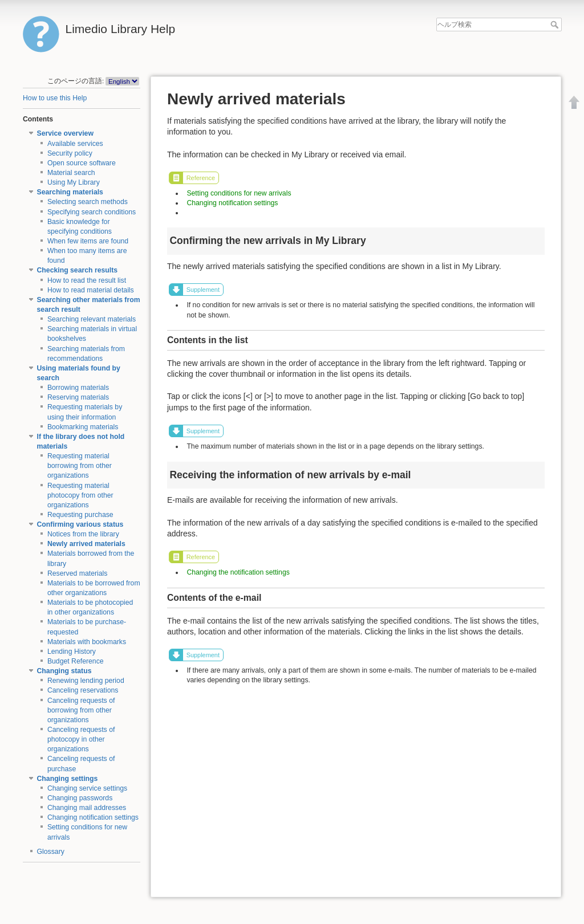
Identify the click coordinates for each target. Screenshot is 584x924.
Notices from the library (83, 534)
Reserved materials (78, 573)
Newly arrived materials (86, 544)
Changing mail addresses (87, 808)
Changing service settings (87, 788)
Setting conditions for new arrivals (239, 193)
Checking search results (78, 270)
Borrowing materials (78, 388)
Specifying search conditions (92, 212)
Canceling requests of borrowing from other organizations (81, 710)
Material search (71, 173)
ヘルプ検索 (556, 25)
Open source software (82, 163)
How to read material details (91, 290)
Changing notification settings (93, 817)
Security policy (70, 153)
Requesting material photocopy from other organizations (80, 495)
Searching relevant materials (92, 319)
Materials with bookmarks (87, 642)
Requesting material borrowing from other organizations (80, 466)
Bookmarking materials (83, 427)
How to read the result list (87, 280)
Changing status (64, 671)
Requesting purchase (80, 515)
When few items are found (88, 241)
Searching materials (70, 192)
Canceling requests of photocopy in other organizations (81, 739)
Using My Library (74, 182)
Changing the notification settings (238, 572)
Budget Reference (76, 661)
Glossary (51, 852)
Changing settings (68, 779)
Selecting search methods (88, 202)
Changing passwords (80, 798)
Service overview (65, 133)
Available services (75, 144)
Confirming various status (80, 524)
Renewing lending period (86, 681)
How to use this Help (55, 98)
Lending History (72, 652)
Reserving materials (78, 397)
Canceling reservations (83, 690)
